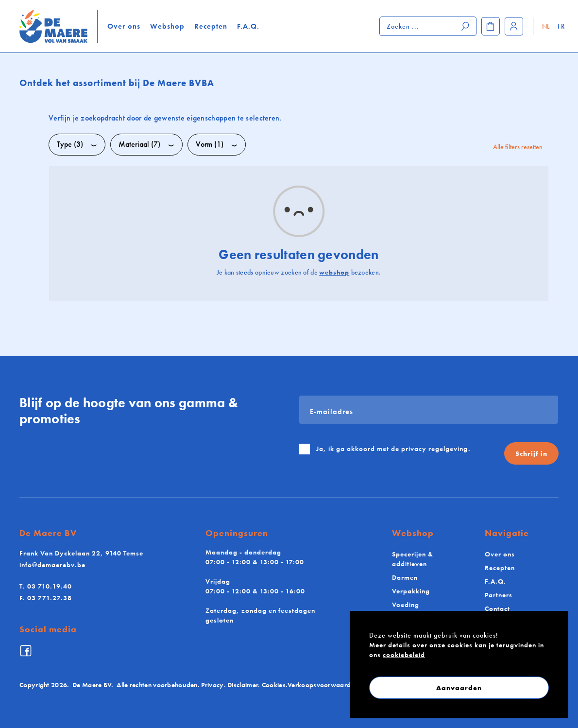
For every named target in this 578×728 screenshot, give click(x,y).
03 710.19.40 (46, 586)
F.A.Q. (248, 26)
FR (561, 26)
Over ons (124, 26)
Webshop (167, 26)
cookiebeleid (404, 655)
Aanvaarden (459, 688)
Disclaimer (243, 685)
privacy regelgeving (435, 449)
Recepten (211, 26)
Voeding (406, 605)
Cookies (274, 685)
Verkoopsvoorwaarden (323, 685)
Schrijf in (531, 453)
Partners (499, 595)
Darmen (405, 577)
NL (546, 26)
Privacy (212, 685)
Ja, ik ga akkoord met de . (393, 449)
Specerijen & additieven (413, 559)
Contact (497, 608)
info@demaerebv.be (52, 565)
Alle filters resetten (518, 147)
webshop (334, 272)
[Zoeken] (466, 26)
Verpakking (411, 591)
